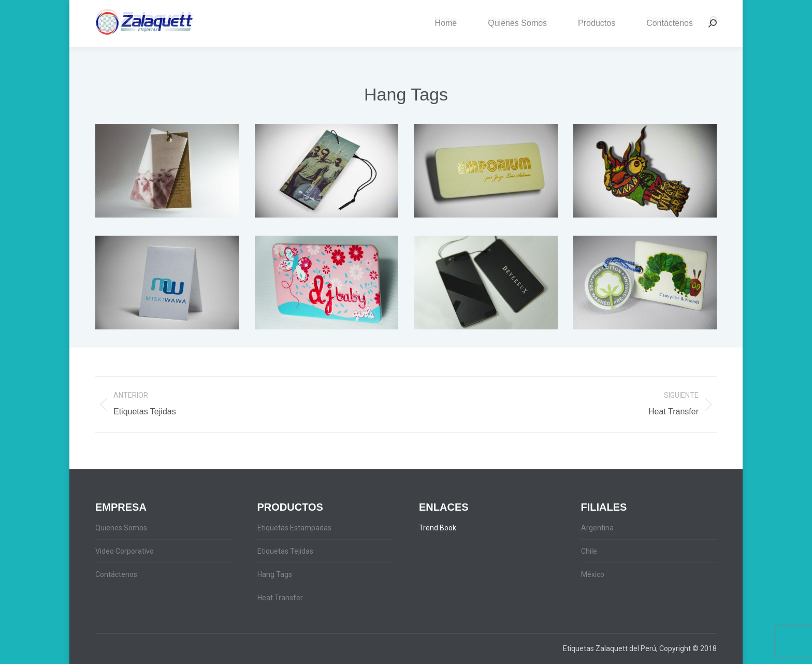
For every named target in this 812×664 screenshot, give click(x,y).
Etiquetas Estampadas (294, 528)
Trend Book (438, 528)
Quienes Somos (121, 528)
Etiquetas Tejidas (285, 551)
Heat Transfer (280, 598)
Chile (589, 551)
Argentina (597, 528)
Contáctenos (116, 574)
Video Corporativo (125, 551)
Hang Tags (275, 574)
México (593, 574)
